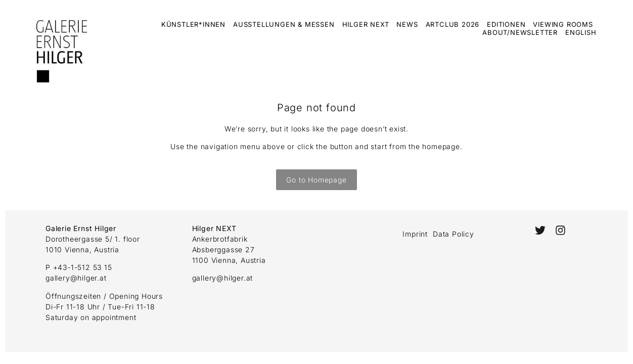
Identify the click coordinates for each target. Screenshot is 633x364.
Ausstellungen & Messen (284, 24)
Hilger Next (366, 24)
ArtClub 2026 (453, 24)
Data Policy (454, 234)
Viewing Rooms (563, 24)
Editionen (506, 24)
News (407, 24)
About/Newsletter (520, 32)
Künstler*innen (193, 24)
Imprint (415, 234)
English (581, 32)
